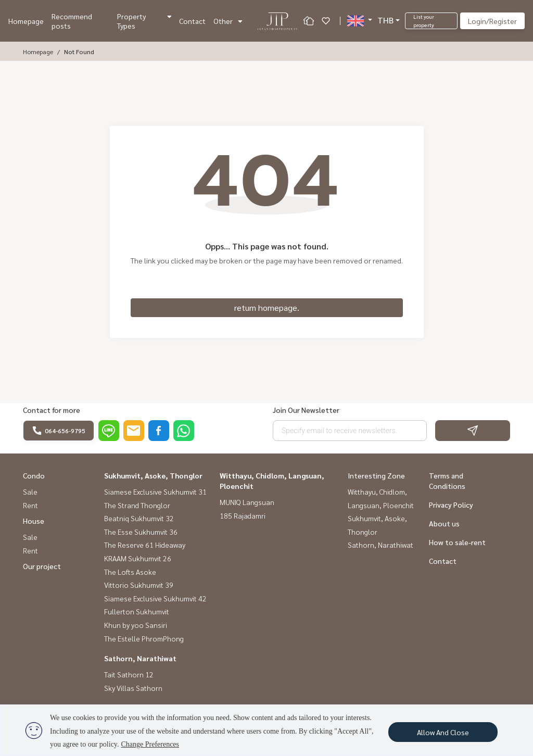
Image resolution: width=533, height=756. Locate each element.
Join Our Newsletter (306, 410)
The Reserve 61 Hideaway (145, 545)
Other (228, 21)
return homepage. (267, 307)
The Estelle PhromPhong (144, 638)
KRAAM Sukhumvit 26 (138, 558)
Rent (30, 505)
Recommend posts (72, 21)
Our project (42, 566)
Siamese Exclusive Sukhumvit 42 (155, 598)
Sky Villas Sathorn (133, 688)
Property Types (144, 21)
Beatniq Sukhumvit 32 (139, 518)
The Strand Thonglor (137, 505)
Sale (30, 492)
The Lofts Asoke (130, 572)
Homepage (26, 21)
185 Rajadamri (243, 515)
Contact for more (52, 410)
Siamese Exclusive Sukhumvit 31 (155, 492)
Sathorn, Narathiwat (140, 658)
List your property (424, 21)
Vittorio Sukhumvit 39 (139, 585)
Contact (192, 21)
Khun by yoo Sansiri (136, 625)
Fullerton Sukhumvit (137, 611)
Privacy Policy (451, 505)
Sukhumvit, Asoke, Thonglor (153, 475)
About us (444, 523)
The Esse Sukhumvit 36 (141, 532)
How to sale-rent (457, 542)
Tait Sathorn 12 (129, 674)
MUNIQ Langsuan (247, 502)
